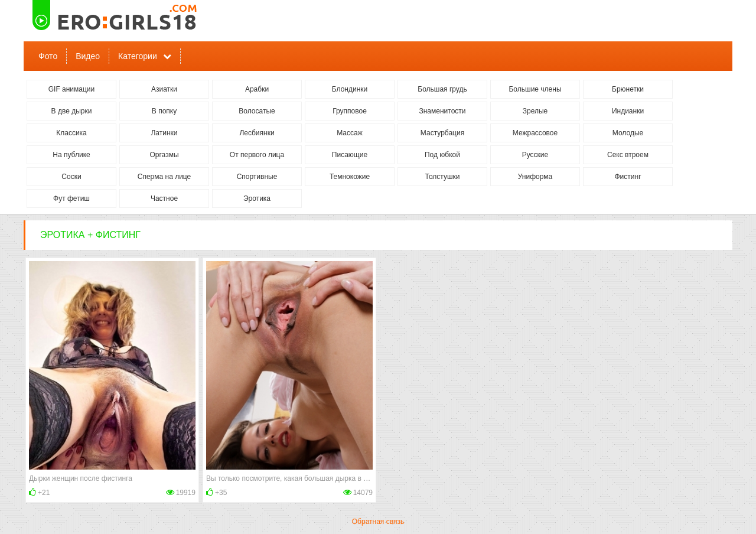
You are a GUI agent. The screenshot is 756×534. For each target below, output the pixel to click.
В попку (164, 111)
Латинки (164, 133)
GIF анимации (72, 89)
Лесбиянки (257, 133)
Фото (48, 56)
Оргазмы (164, 155)
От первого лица (257, 155)
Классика (71, 133)
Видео (88, 56)
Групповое (350, 111)
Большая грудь (442, 89)
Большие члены (535, 89)
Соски (71, 177)
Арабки (257, 89)
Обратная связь (378, 522)
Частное (164, 198)
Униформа (535, 177)
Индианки (628, 111)
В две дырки (72, 111)
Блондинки (350, 89)
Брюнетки (628, 89)
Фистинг (628, 177)
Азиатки (164, 89)
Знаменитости (442, 111)
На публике (71, 155)
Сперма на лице (164, 177)
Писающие (350, 155)
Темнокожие (350, 177)
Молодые (628, 133)
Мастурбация (442, 133)
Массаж (350, 133)
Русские (535, 155)
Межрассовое (535, 133)
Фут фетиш (71, 198)
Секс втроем (628, 155)
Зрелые (535, 111)
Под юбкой (442, 155)
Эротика (257, 198)
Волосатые (257, 111)
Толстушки (442, 177)
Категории (138, 56)
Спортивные (257, 177)
